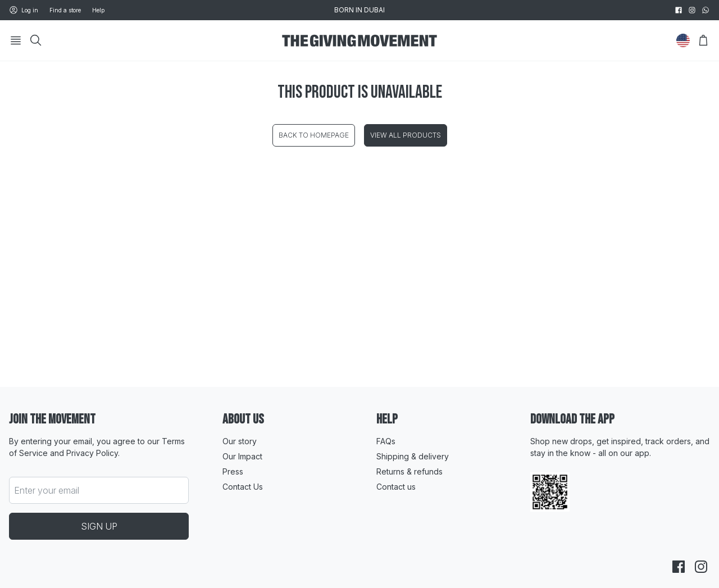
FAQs (386, 441)
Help (98, 10)
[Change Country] (683, 40)
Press (233, 471)
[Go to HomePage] (359, 41)
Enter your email (47, 490)
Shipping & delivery (413, 456)
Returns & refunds (409, 471)
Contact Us (243, 487)
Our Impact (242, 456)
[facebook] (679, 10)
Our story (240, 441)
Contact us (396, 487)
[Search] (36, 40)
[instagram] (692, 10)
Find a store (65, 10)
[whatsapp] (706, 10)
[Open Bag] (703, 40)
